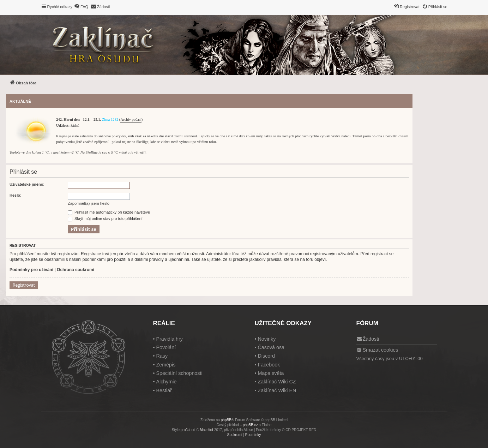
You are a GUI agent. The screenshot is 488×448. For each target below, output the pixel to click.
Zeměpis (166, 365)
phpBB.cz (250, 425)
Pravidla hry (169, 339)
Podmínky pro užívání (31, 270)
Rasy (162, 356)
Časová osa (271, 347)
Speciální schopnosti (179, 373)
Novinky (267, 339)
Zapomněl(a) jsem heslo (89, 203)
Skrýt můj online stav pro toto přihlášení (105, 219)
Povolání (166, 347)
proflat (186, 430)
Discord (266, 356)
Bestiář (164, 390)
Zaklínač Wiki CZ (277, 382)
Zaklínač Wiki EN (277, 390)
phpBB (226, 420)
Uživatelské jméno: (27, 184)
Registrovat (24, 285)
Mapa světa (271, 373)
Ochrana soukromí (76, 270)
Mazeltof (206, 430)
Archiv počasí (131, 120)
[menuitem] (81, 7)
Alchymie (166, 382)
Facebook (269, 365)
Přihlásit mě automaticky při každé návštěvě (109, 212)
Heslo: (16, 195)
